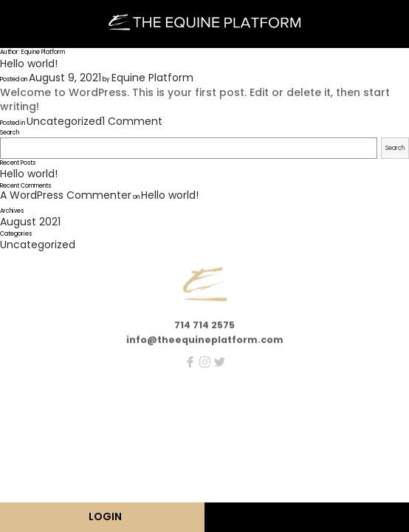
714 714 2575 (205, 328)
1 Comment (132, 121)
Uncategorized (64, 121)
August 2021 (30, 222)
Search (10, 133)
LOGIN (105, 516)
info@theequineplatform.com (205, 343)
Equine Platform (152, 78)
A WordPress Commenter (66, 195)
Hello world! (29, 64)
